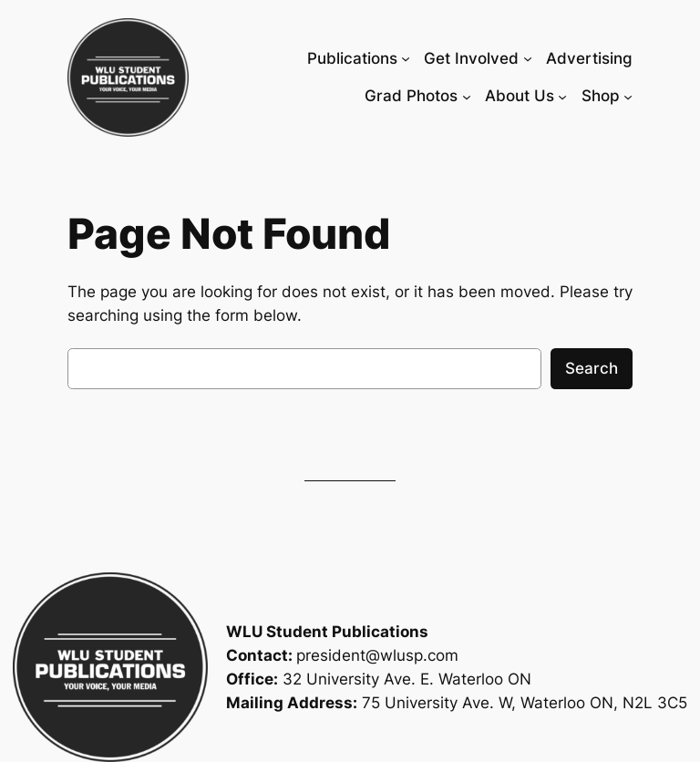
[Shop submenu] (628, 96)
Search (592, 368)
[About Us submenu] (562, 96)
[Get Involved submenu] (528, 58)
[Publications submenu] (406, 58)
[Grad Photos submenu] (467, 96)
